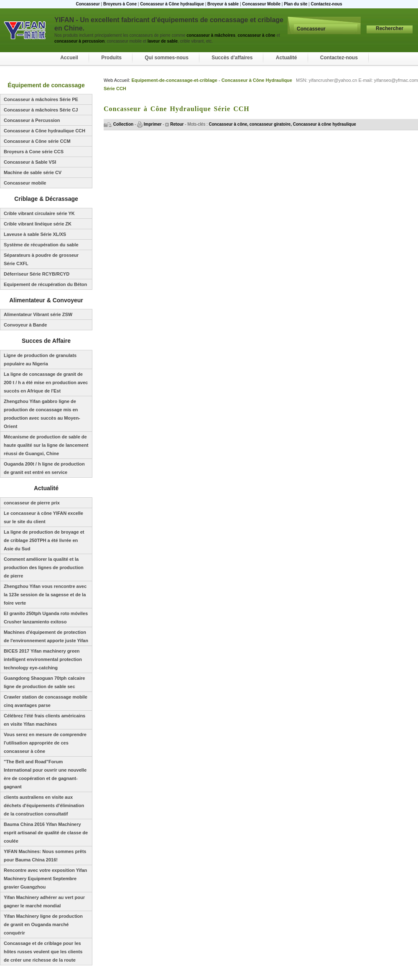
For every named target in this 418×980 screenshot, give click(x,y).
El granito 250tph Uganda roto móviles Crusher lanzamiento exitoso (46, 618)
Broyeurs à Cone (120, 4)
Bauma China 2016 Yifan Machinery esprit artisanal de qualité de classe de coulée (46, 833)
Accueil (69, 58)
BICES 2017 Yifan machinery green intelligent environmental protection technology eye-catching (43, 659)
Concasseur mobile (25, 183)
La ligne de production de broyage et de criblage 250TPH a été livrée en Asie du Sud (44, 540)
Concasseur (88, 4)
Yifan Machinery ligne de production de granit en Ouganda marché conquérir (43, 924)
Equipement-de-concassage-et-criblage (174, 80)
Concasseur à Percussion (32, 120)
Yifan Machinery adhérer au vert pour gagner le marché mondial (44, 901)
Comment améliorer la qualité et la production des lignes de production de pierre (44, 567)
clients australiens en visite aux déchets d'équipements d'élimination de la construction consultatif (44, 805)
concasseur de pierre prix (32, 503)
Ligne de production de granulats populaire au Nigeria (40, 360)
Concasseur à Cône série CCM (37, 141)
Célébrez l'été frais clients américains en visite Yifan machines (45, 720)
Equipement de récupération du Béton (45, 284)
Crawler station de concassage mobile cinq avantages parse (46, 701)
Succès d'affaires (232, 58)
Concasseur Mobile (261, 4)
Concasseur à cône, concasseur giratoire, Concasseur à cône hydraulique (283, 124)
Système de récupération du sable (41, 245)
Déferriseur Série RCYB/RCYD (37, 274)
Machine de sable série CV (33, 172)
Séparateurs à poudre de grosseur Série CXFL (41, 259)
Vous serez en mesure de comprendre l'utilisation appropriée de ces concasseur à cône (45, 743)
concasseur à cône (256, 35)
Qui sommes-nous (167, 58)
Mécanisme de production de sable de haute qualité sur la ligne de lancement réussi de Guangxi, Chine (46, 445)
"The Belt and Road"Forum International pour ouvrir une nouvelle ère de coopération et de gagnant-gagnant (45, 774)
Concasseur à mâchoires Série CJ (41, 110)
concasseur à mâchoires (211, 35)
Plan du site (296, 4)
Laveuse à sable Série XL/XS (35, 234)
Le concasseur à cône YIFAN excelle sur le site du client (43, 517)
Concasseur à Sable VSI (30, 162)
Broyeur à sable (223, 4)
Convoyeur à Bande (25, 325)
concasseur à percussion (79, 41)
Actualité (287, 58)
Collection (119, 124)
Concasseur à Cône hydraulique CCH (45, 131)
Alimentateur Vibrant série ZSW (38, 314)
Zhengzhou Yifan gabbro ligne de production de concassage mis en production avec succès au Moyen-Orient (42, 414)
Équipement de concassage (46, 85)
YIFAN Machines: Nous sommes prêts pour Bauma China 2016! (45, 856)
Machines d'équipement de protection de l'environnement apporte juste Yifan (46, 636)
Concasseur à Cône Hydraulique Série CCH (177, 109)
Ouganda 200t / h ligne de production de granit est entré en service (44, 468)
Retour (174, 124)
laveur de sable (163, 41)
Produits (111, 58)
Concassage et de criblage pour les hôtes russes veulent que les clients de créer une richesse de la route (43, 952)
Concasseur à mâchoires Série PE (41, 99)
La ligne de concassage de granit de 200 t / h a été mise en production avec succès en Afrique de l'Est (46, 382)
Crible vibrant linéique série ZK (38, 224)
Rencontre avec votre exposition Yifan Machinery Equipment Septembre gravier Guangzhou (45, 879)
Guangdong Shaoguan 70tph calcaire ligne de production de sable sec (44, 682)
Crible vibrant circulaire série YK (39, 213)
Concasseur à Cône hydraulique (172, 4)
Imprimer (149, 124)
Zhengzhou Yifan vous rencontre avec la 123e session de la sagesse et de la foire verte (45, 595)
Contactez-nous (326, 4)
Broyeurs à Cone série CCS (34, 152)
